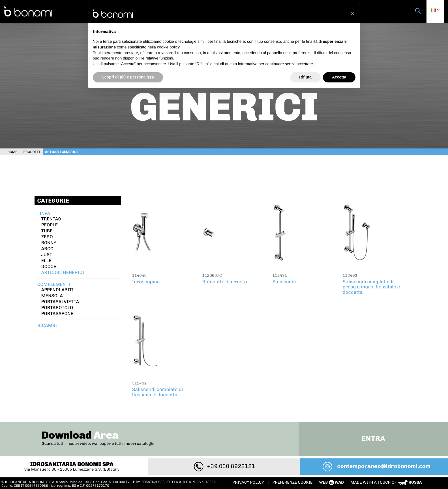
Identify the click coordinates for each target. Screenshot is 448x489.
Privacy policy (249, 481)
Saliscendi (284, 280)
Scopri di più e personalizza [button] (128, 77)
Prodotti (34, 150)
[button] (353, 14)
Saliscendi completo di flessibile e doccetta (158, 391)
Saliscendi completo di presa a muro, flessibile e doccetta (371, 286)
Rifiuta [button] (305, 77)
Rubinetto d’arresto (225, 280)
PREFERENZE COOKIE (293, 481)
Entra (372, 437)
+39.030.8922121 (224, 465)
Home (15, 150)
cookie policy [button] (168, 47)
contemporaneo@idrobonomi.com (375, 465)
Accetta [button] (339, 77)
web (332, 481)
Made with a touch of (386, 481)
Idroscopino (146, 280)
